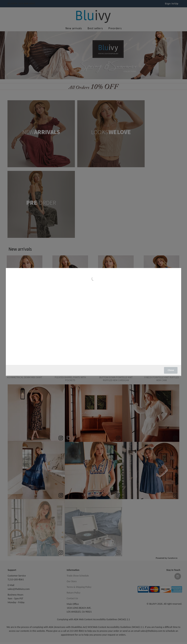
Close (171, 370)
